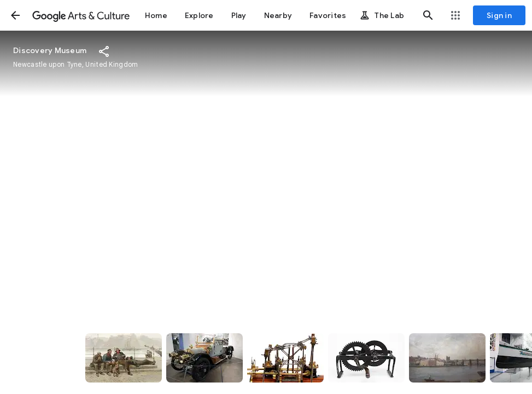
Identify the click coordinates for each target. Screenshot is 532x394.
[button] (15, 15)
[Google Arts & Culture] (81, 15)
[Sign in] (499, 15)
